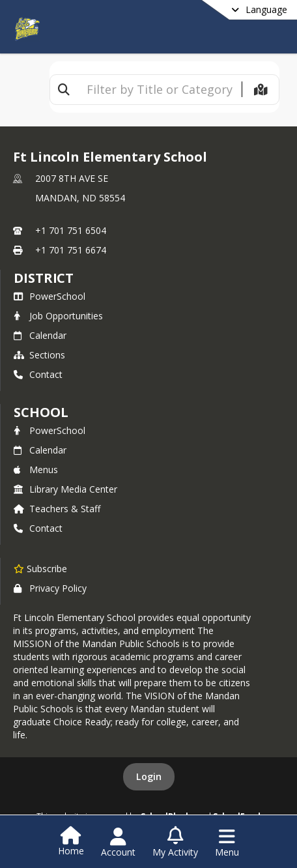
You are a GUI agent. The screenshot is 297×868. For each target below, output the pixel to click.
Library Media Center (65, 489)
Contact (38, 374)
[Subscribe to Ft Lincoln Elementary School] (40, 568)
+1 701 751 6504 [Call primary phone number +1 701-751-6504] (71, 230)
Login (149, 776)
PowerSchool (49, 296)
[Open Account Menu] (118, 843)
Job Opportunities (58, 316)
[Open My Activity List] (175, 843)
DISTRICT (44, 278)
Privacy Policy (50, 588)
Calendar (40, 335)
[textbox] (160, 90)
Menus (36, 470)
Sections (39, 355)
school (41, 412)
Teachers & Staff (57, 509)
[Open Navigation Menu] (227, 843)
